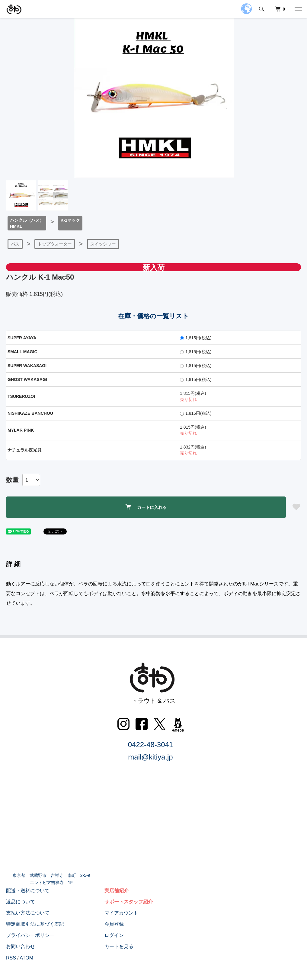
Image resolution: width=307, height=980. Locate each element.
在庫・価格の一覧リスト (153, 316)
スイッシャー (103, 244)
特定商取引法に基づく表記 (35, 924)
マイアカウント (121, 913)
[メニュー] (298, 9)
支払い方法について (28, 913)
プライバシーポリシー (30, 935)
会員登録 (114, 924)
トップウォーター (55, 244)
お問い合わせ (21, 946)
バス (15, 244)
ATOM (26, 958)
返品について (21, 902)
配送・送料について (28, 891)
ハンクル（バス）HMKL (27, 223)
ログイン (114, 935)
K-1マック (70, 220)
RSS (11, 958)
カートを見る (119, 946)
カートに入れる (146, 507)
